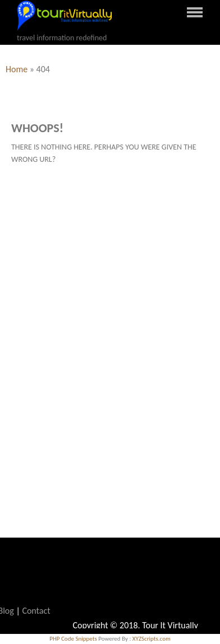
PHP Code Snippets (73, 639)
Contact (36, 611)
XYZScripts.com (152, 639)
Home (17, 69)
